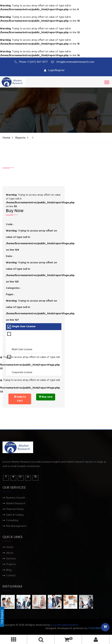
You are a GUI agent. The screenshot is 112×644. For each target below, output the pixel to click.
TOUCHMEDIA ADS (99, 628)
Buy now (46, 397)
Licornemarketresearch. (65, 625)
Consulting (12, 521)
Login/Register (54, 70)
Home (6, 138)
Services (11, 559)
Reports (20, 138)
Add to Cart (20, 399)
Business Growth (16, 498)
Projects (11, 564)
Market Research (16, 504)
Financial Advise (15, 509)
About (10, 553)
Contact (11, 576)
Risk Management (16, 526)
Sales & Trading (15, 515)
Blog (9, 570)
